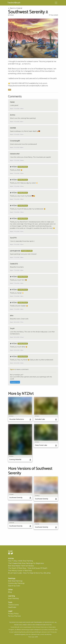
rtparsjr (12, 102)
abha (12, 316)
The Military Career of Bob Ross (20, 571)
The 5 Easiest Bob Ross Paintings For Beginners (26, 563)
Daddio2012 (14, 264)
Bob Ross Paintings (15, 581)
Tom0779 (13, 238)
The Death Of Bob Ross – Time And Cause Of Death (28, 568)
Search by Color (14, 586)
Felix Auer (31, 637)
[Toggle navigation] (56, 3)
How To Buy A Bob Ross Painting (21, 561)
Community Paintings (16, 583)
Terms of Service (14, 616)
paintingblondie (15, 251)
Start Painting (13, 598)
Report (12, 109)
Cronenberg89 (15, 141)
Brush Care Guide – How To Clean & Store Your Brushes (29, 573)
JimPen (13, 115)
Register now (15, 382)
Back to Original (15, 8)
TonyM (12, 329)
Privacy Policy (13, 614)
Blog (10, 592)
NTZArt (11, 15)
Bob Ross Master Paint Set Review (21, 566)
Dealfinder (12, 607)
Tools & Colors (13, 605)
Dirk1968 (13, 128)
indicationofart (15, 154)
